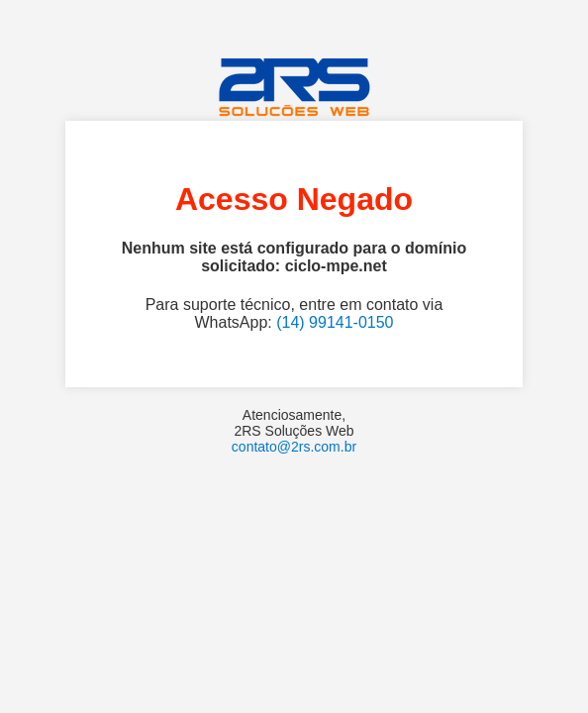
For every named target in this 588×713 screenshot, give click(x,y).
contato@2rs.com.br (294, 447)
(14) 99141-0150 (335, 322)
